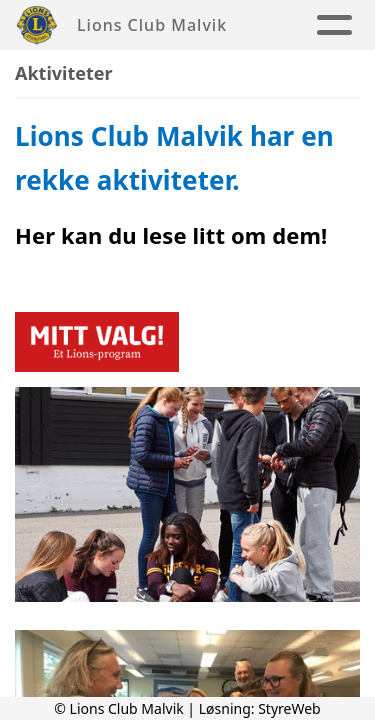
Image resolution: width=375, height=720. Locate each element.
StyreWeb (289, 708)
